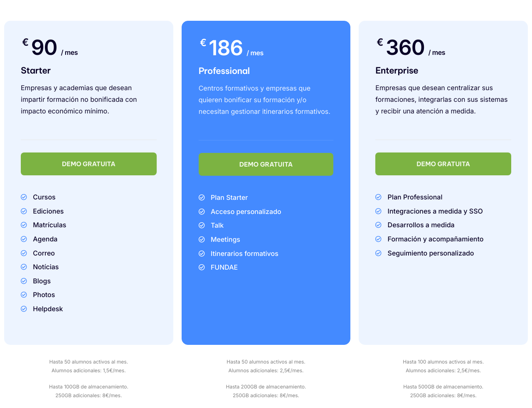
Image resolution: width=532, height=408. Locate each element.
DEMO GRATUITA (89, 164)
